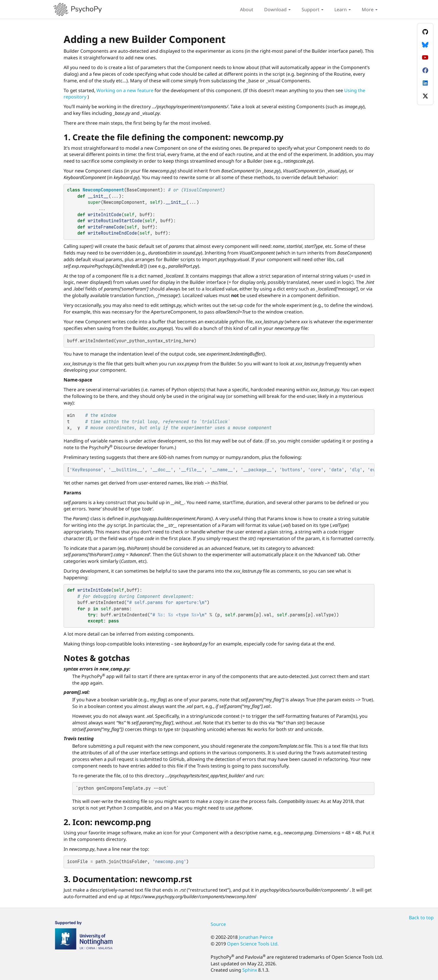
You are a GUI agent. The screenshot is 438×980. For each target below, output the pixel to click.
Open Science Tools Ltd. (253, 944)
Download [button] (277, 10)
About (247, 10)
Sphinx (250, 970)
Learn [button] (343, 10)
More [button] (370, 10)
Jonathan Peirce (256, 937)
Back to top (421, 918)
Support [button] (313, 10)
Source (218, 924)
